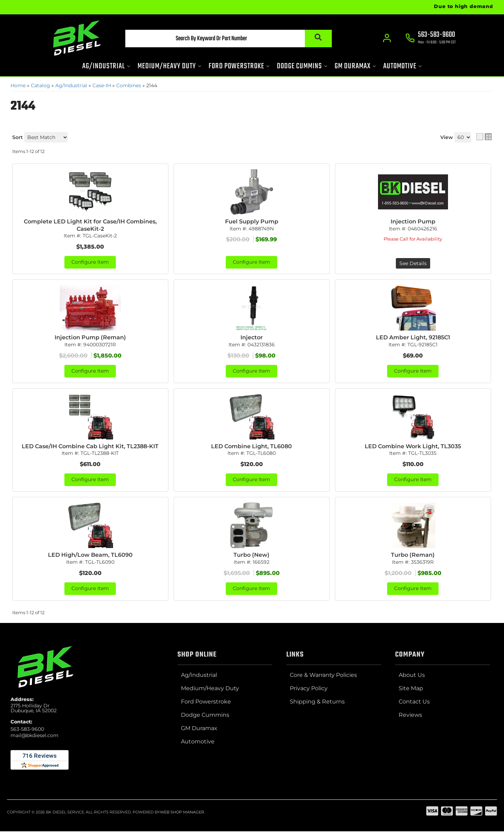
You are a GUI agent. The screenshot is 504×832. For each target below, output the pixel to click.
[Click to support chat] (430, 39)
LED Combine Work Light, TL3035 (413, 446)
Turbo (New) (251, 555)
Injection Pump (413, 221)
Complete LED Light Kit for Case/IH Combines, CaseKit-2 (90, 225)
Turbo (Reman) (413, 555)
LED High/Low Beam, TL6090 (90, 555)
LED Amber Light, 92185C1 (413, 338)
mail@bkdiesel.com (34, 736)
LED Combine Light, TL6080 (251, 446)
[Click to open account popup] (387, 39)
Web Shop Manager (182, 812)
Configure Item (90, 263)
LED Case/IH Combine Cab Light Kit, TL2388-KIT (90, 446)
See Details (413, 264)
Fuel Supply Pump (252, 221)
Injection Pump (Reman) (90, 338)
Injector (252, 338)
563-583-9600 (27, 730)
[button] (226, 39)
